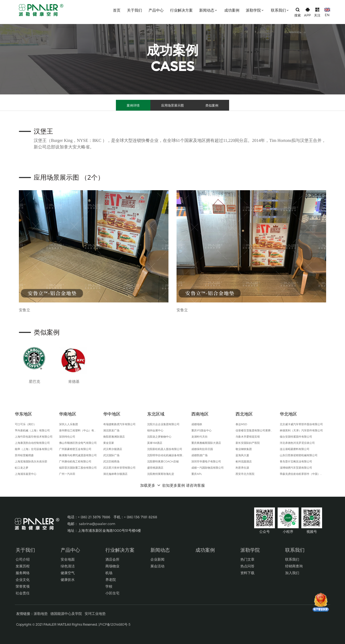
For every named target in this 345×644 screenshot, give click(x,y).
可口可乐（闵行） (26, 424)
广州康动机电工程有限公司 (75, 461)
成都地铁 (197, 424)
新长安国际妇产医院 (248, 443)
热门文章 (247, 559)
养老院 (111, 580)
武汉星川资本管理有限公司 (119, 468)
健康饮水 (68, 580)
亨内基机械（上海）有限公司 (32, 430)
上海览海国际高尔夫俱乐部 (31, 461)
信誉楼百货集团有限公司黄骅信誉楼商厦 (254, 430)
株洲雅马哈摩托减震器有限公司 (78, 455)
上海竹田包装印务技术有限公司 (34, 437)
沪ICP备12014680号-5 (114, 624)
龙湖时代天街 (199, 437)
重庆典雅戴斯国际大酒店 (206, 443)
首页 (117, 10)
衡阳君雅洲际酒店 (114, 437)
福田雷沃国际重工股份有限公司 (78, 468)
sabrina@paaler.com (97, 524)
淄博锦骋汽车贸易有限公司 (296, 468)
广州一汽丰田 (67, 474)
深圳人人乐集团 (68, 424)
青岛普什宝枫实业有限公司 (296, 461)
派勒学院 (255, 10)
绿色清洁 (68, 566)
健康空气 (68, 573)
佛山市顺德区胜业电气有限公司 (78, 443)
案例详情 (133, 105)
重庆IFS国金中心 (201, 430)
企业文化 (23, 580)
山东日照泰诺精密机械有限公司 (299, 455)
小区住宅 (112, 593)
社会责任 (23, 593)
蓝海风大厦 (242, 455)
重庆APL (197, 474)
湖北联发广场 (111, 430)
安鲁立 (25, 310)
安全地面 (68, 559)
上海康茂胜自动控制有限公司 (32, 443)
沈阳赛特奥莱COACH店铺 (163, 461)
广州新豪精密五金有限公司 (75, 449)
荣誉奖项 (23, 586)
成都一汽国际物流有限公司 (208, 468)
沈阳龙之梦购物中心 (159, 437)
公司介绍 (23, 559)
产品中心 (156, 10)
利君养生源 (242, 468)
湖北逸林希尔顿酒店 (115, 474)
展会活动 (157, 566)
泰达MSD (241, 424)
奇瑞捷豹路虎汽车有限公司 (119, 424)
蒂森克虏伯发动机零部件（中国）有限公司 (302, 474)
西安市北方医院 (245, 474)
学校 (109, 586)
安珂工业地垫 (95, 614)
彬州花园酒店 (244, 461)
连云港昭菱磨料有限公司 (295, 449)
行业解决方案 (181, 10)
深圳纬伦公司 (67, 437)
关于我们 (134, 10)
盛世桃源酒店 (155, 468)
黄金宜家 (109, 443)
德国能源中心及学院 (66, 614)
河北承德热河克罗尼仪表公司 (297, 443)
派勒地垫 (41, 614)
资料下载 (247, 573)
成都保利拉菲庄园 (202, 449)
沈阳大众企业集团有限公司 (163, 424)
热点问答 (247, 566)
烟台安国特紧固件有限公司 (296, 437)
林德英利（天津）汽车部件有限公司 (301, 430)
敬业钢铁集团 (244, 449)
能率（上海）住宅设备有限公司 (34, 449)
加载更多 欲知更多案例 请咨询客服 (172, 485)
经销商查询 (294, 566)
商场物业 (112, 566)
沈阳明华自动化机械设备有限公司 (166, 455)
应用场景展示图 (172, 105)
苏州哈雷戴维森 (24, 455)
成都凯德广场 (199, 455)
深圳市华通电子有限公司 (206, 461)
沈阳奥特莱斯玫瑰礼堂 (161, 474)
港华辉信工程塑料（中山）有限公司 (78, 430)
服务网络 (23, 573)
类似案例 (212, 105)
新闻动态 (208, 10)
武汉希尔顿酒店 (113, 449)
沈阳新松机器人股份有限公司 (165, 449)
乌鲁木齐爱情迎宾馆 (248, 437)
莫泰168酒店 (155, 443)
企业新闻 (157, 559)
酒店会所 (112, 559)
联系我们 (280, 10)
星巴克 (34, 381)
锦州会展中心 (155, 430)
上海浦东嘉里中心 (26, 474)
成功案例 (232, 10)
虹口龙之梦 (22, 468)
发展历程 (23, 566)
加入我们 (292, 573)
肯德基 (74, 381)
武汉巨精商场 (111, 461)
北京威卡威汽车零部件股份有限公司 (301, 424)
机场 (109, 573)
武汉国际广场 (111, 455)
